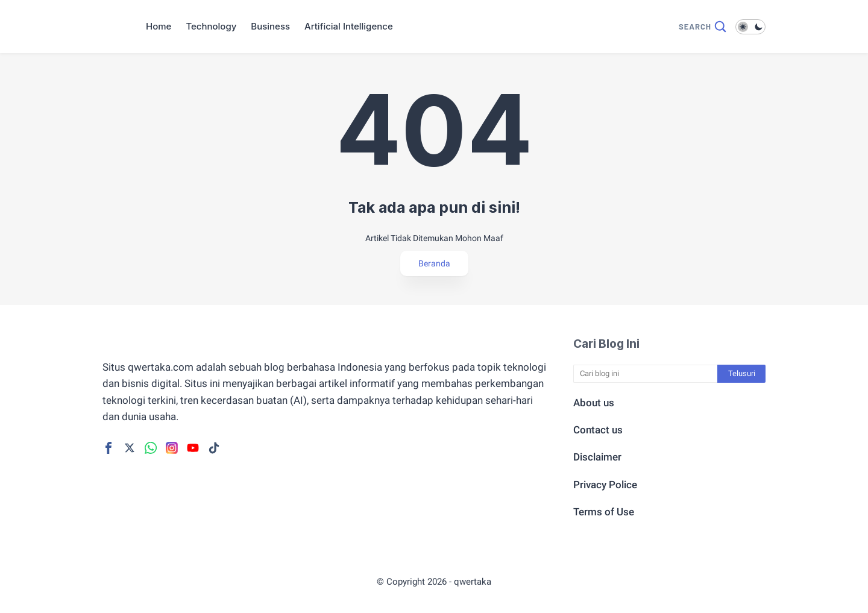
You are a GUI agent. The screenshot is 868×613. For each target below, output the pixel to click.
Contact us (598, 430)
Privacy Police (605, 485)
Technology (211, 26)
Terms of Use (604, 512)
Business (270, 26)
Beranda (434, 263)
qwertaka (473, 582)
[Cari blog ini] (646, 374)
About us (594, 403)
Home (159, 26)
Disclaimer (597, 457)
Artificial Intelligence (349, 26)
